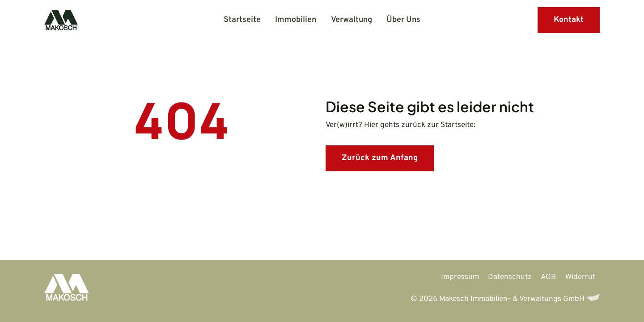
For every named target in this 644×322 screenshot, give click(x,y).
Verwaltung (352, 20)
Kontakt (569, 20)
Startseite (242, 20)
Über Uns (403, 20)
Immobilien (296, 20)
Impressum (460, 277)
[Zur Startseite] (67, 291)
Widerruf (580, 277)
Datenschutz (510, 277)
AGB (548, 277)
